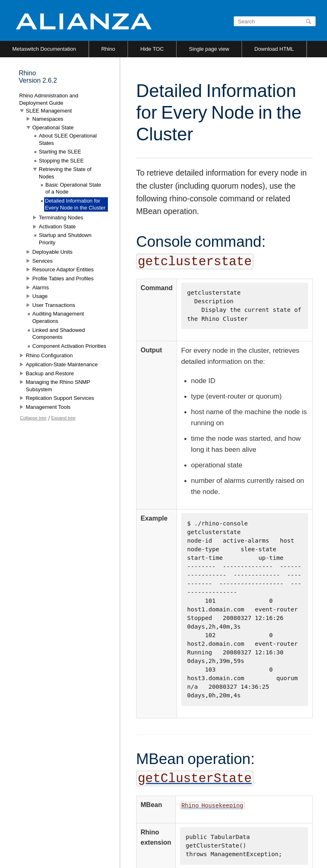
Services (43, 261)
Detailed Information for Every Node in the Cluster (75, 204)
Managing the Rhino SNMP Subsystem (58, 386)
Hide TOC (152, 49)
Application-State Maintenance (62, 364)
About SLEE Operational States (68, 139)
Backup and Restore (50, 373)
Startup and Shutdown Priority (65, 239)
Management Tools (48, 407)
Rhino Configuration (49, 355)
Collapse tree (33, 418)
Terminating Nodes (61, 218)
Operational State (53, 127)
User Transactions (54, 305)
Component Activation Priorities (69, 346)
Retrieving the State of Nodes (65, 173)
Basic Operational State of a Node (73, 188)
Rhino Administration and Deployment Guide (49, 99)
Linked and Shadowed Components (59, 334)
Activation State (57, 227)
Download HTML (274, 49)
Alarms (40, 287)
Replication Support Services (60, 398)
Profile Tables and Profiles (63, 278)
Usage (40, 296)
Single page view (209, 49)
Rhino (108, 49)
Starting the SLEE (60, 152)
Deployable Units (52, 252)
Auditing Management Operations (58, 317)
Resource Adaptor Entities (63, 269)
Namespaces (48, 119)
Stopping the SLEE (61, 161)
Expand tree (63, 418)
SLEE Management (49, 111)
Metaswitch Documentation (44, 49)
